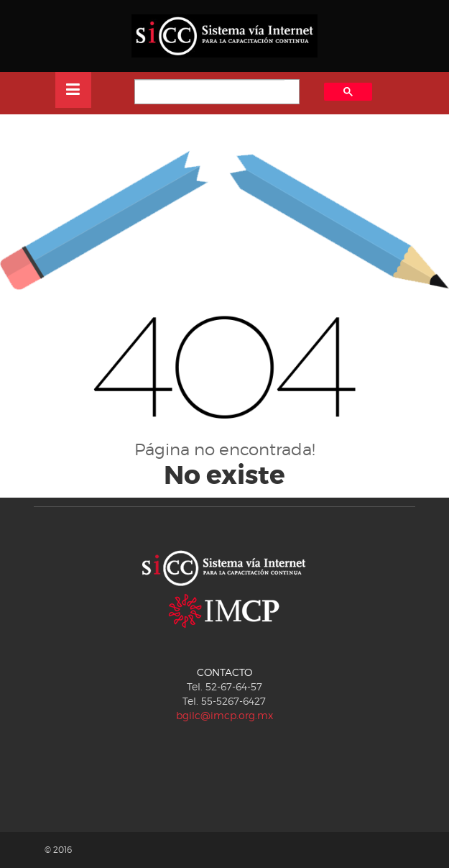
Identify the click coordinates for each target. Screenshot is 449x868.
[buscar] (210, 92)
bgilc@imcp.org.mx (224, 715)
